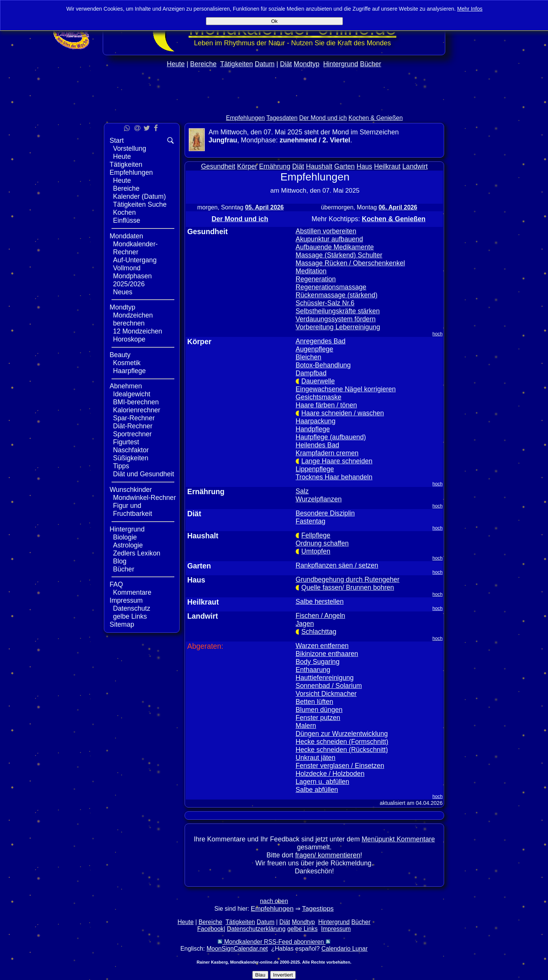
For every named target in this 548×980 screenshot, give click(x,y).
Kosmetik (127, 363)
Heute (176, 64)
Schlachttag (319, 632)
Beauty (120, 355)
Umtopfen (316, 551)
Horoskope (129, 339)
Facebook (210, 929)
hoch (437, 334)
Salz (302, 491)
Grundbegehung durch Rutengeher (348, 579)
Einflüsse (127, 220)
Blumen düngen (319, 710)
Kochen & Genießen (376, 118)
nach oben (274, 901)
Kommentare (132, 592)
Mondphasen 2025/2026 (132, 280)
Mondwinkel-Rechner (144, 498)
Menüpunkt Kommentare (398, 839)
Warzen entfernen (322, 646)
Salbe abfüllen (317, 790)
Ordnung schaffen (322, 543)
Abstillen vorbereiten (326, 231)
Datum (264, 64)
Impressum (126, 600)
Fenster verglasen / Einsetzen (340, 766)
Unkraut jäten (316, 758)
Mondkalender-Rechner (135, 248)
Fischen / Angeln (320, 616)
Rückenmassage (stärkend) (337, 295)
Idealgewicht (132, 394)
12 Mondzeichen (138, 331)
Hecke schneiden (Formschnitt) (342, 742)
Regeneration (316, 279)
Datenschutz (132, 608)
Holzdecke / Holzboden (330, 774)
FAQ (116, 584)
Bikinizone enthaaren (327, 654)
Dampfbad (311, 373)
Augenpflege (315, 349)
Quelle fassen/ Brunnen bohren (348, 587)
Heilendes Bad (317, 445)
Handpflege (313, 429)
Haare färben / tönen (326, 405)
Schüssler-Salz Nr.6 (325, 303)
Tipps (121, 466)
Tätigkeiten (237, 64)
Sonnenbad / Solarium (329, 686)
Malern (306, 726)
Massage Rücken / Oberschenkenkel (350, 263)
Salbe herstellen (320, 602)
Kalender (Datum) (139, 196)
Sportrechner (132, 434)
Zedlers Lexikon (137, 553)
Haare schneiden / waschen (343, 413)
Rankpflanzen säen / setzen (337, 565)
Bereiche (203, 64)
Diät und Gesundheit (143, 474)
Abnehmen (126, 386)
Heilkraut (387, 166)
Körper (247, 166)
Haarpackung (316, 421)
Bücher (371, 64)
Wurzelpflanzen (319, 499)
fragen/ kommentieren (328, 855)
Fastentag (311, 521)
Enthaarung (313, 670)
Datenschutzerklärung (256, 929)
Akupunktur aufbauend (329, 239)
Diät (286, 64)
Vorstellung (130, 148)
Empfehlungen (245, 118)
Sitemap (122, 624)
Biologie (125, 537)
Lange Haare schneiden (337, 461)
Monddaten (126, 236)
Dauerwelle (318, 381)
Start (117, 140)
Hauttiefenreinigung (325, 678)
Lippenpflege (315, 469)
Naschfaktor (131, 450)
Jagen (305, 624)
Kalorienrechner (137, 410)
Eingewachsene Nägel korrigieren (346, 389)
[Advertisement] (274, 107)
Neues (123, 292)
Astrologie (128, 545)
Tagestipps (318, 908)
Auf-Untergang (135, 260)
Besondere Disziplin (325, 513)
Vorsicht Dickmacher (326, 694)
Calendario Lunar (345, 949)
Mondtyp (307, 64)
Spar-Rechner (134, 418)
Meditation (311, 271)
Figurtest (126, 442)
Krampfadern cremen (327, 453)
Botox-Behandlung (323, 365)
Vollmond (127, 268)
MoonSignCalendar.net (237, 949)
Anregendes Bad (321, 341)
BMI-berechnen (136, 402)
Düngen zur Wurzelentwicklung (342, 734)
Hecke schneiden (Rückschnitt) (342, 750)
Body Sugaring (318, 662)
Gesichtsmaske (319, 397)
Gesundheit (218, 166)
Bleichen (309, 357)
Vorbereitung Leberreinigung (338, 327)
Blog (120, 561)
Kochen (124, 212)
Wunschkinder (131, 490)
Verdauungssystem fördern (336, 319)
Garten (344, 166)
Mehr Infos (470, 9)
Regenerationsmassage (331, 287)
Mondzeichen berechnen (133, 319)
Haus (364, 166)
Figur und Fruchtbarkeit (133, 510)
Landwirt (415, 166)
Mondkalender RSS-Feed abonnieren (274, 942)
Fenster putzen (318, 718)
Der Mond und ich (323, 118)
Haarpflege (129, 371)
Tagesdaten (282, 118)
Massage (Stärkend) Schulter (339, 255)
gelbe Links (130, 616)
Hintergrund (341, 64)
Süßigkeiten (131, 458)
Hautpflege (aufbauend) (331, 437)
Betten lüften (315, 702)
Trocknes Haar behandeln (334, 477)
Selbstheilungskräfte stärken (338, 311)
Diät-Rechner (133, 426)
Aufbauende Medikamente (335, 247)
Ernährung (275, 166)
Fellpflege (316, 535)
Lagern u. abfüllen (323, 782)
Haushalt (319, 166)
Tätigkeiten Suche (140, 204)
